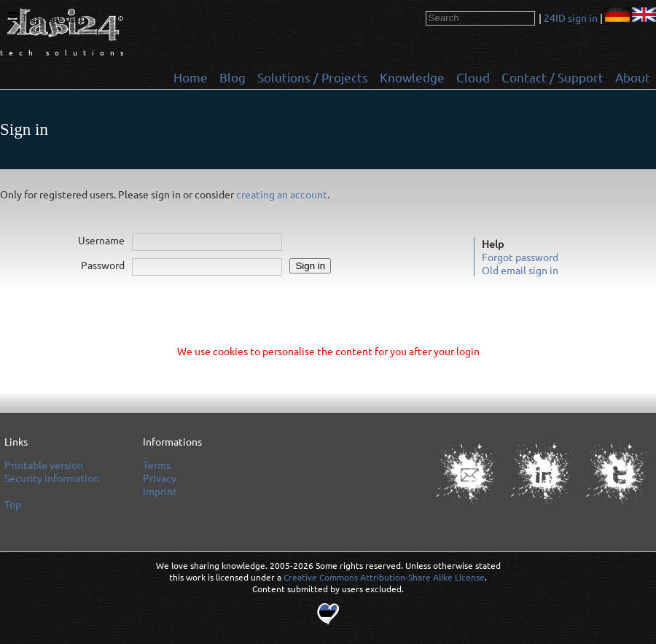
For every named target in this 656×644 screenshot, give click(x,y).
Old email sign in (520, 270)
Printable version (44, 465)
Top (30, 18)
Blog (233, 77)
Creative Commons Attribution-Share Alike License (384, 577)
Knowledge (412, 77)
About (633, 77)
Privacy (160, 478)
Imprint (160, 491)
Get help (66, 18)
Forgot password (520, 257)
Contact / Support (552, 77)
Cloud (473, 77)
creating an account (282, 194)
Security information (52, 478)
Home (191, 77)
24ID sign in (571, 18)
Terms (157, 465)
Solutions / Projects (313, 77)
